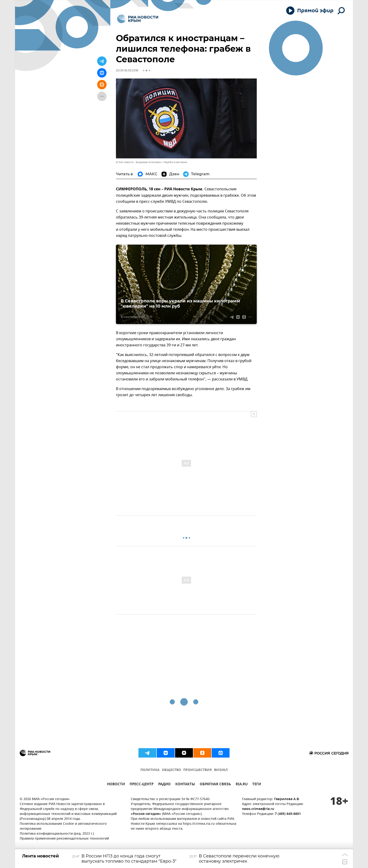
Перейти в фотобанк (175, 162)
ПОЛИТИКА (150, 770)
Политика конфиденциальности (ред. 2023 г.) (57, 834)
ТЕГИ (257, 785)
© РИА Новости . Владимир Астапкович (139, 162)
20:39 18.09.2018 (127, 70)
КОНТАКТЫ (185, 785)
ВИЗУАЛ (221, 770)
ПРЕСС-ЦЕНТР (142, 785)
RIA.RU (242, 785)
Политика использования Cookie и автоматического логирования (63, 826)
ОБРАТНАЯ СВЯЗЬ (215, 785)
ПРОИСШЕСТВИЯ (197, 770)
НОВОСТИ (116, 785)
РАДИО (164, 785)
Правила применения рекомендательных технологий (64, 839)
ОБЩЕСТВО (171, 770)
